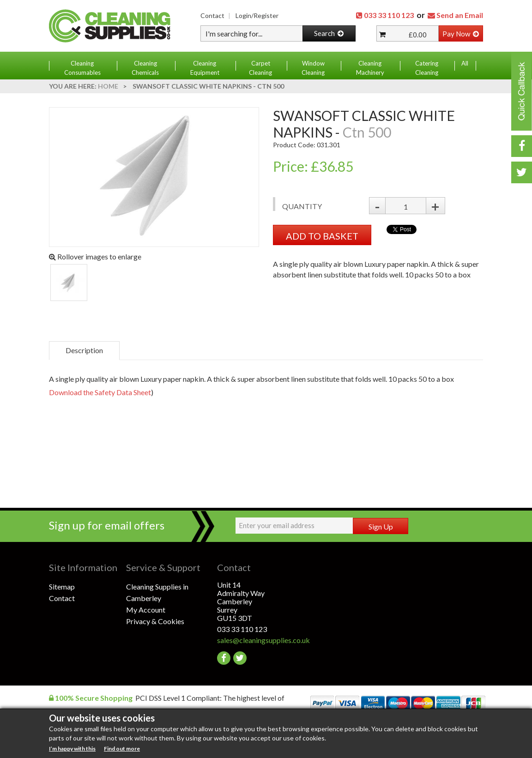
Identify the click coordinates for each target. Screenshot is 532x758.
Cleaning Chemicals (145, 68)
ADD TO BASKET (322, 236)
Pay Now (461, 34)
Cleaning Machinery (370, 68)
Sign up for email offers (107, 525)
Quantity (302, 206)
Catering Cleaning (427, 68)
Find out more (122, 749)
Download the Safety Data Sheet (100, 392)
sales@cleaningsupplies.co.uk (256, 640)
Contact (212, 15)
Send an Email (460, 15)
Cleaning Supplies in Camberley (157, 592)
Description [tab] (84, 350)
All (465, 63)
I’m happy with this (72, 749)
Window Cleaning (313, 68)
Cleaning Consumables (82, 68)
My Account (146, 610)
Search (329, 33)
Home (108, 86)
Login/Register (257, 15)
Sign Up (381, 526)
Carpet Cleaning (260, 68)
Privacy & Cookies (155, 621)
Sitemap (62, 587)
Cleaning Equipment (205, 68)
